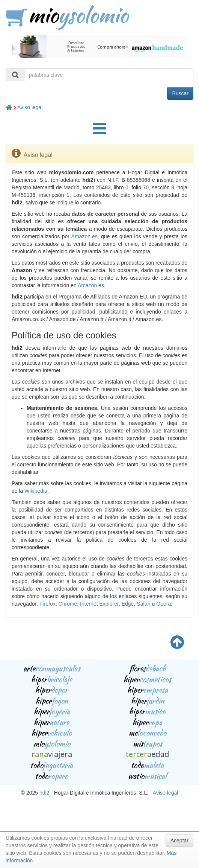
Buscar (180, 93)
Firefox (47, 604)
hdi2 (44, 793)
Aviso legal (30, 107)
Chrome (68, 604)
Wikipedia (36, 491)
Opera (164, 604)
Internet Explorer (99, 604)
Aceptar (179, 841)
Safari (144, 604)
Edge (128, 604)
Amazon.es (84, 236)
